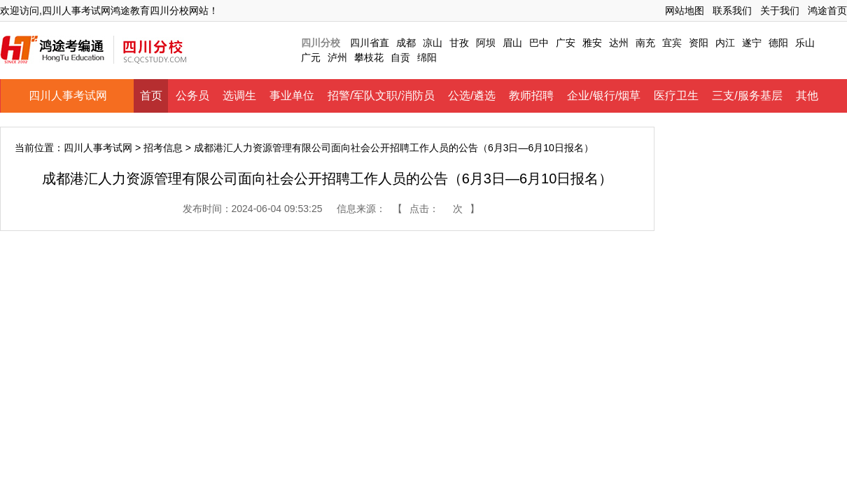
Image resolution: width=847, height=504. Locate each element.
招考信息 (163, 148)
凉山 (433, 43)
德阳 (778, 43)
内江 (725, 43)
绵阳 (427, 57)
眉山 (512, 43)
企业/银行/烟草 (604, 96)
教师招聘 (531, 96)
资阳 (699, 43)
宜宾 (672, 43)
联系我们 (732, 10)
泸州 (337, 57)
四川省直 (370, 43)
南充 (645, 43)
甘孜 (459, 43)
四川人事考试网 (68, 96)
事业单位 (292, 96)
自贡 (400, 57)
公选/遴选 (472, 96)
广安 (566, 43)
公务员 (192, 96)
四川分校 (321, 43)
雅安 (592, 43)
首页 (151, 96)
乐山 (805, 43)
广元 (311, 57)
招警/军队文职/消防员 (381, 96)
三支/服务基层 (747, 96)
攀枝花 (369, 57)
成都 (406, 43)
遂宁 (752, 43)
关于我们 (780, 10)
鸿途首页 (827, 10)
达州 (619, 43)
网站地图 (685, 10)
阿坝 (486, 43)
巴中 (539, 43)
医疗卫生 (676, 96)
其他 (807, 96)
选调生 (239, 96)
